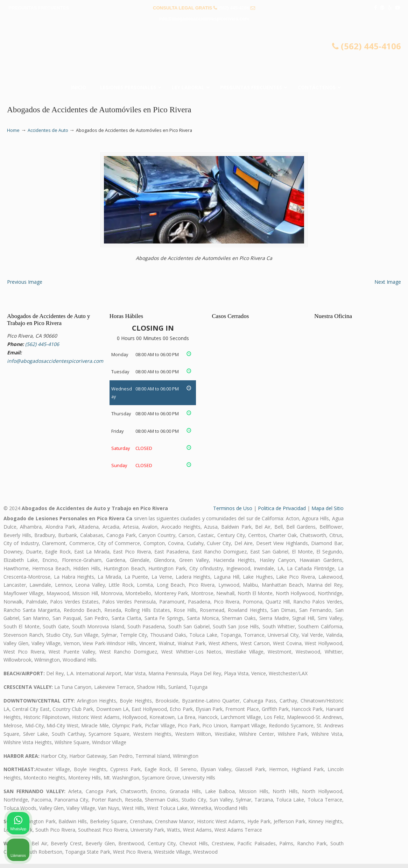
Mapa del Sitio (328, 513)
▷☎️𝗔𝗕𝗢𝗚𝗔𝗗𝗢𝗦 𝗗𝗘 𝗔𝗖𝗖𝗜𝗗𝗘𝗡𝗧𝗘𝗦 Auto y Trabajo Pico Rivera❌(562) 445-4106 (204, 55)
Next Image (388, 286)
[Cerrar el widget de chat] (385, 644)
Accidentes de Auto (48, 130)
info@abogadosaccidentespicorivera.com (204, 19)
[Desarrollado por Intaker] (349, 853)
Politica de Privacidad (282, 513)
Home (13, 130)
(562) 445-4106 (234, 8)
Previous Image (25, 286)
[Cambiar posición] (370, 644)
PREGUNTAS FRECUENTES (39, 8)
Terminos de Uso (233, 513)
